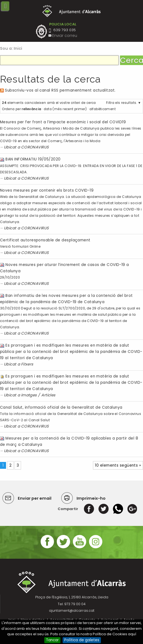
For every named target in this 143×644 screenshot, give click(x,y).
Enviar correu (65, 36)
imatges (29, 395)
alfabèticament (103, 109)
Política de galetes (82, 640)
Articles (48, 395)
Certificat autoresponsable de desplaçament (45, 240)
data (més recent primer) (65, 109)
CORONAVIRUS (35, 147)
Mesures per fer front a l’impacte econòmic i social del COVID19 (63, 122)
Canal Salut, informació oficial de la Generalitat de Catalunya (61, 407)
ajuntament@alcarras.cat (72, 611)
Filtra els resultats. (122, 103)
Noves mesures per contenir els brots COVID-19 (47, 190)
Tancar (52, 640)
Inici (18, 48)
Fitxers (27, 364)
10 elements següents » (118, 465)
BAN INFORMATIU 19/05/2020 (33, 159)
